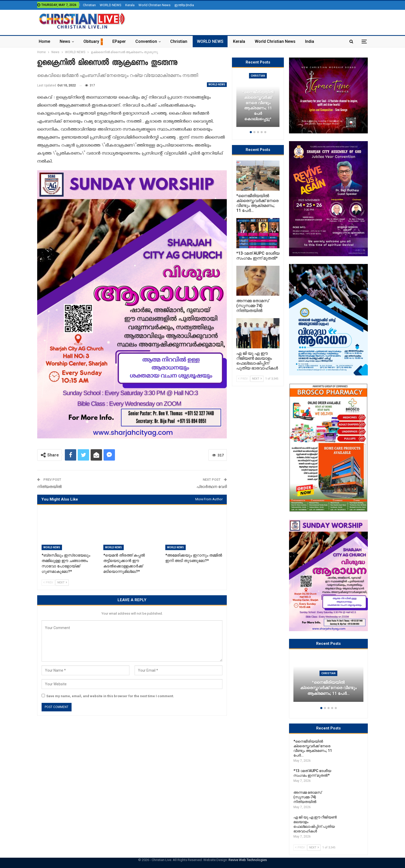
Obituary (91, 41)
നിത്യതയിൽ (49, 487)
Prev (48, 582)
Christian (89, 5)
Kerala (130, 5)
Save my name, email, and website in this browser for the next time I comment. (110, 696)
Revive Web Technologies (248, 860)
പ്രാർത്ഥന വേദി (212, 487)
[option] (328, 681)
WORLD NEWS (111, 5)
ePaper (119, 41)
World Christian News (154, 5)
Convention (146, 41)
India (310, 41)
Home (44, 41)
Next (62, 582)
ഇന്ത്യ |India (184, 5)
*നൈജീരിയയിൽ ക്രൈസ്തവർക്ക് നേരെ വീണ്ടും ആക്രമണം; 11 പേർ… (328, 688)
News (65, 41)
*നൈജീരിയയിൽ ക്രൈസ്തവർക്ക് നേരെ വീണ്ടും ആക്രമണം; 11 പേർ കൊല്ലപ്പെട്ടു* (258, 105)
